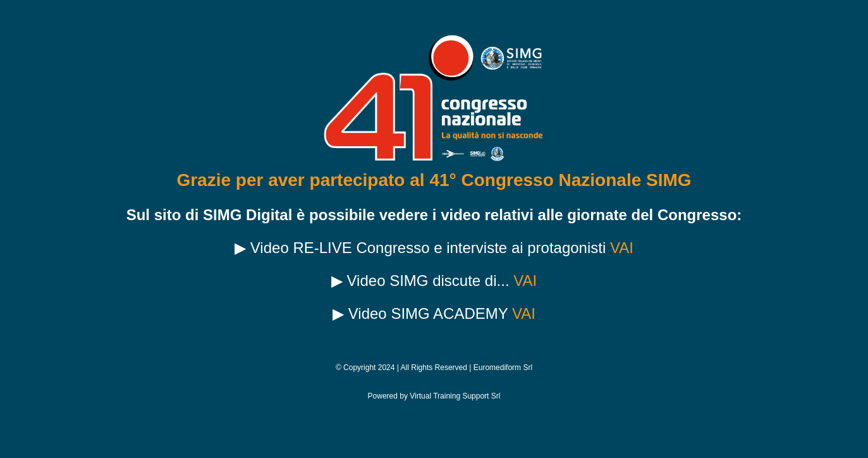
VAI (622, 248)
